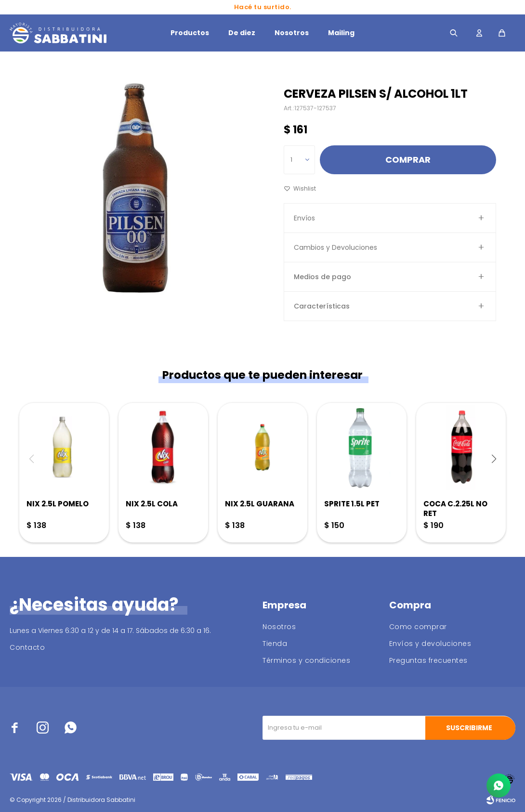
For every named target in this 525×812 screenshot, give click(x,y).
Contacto (27, 647)
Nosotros (292, 33)
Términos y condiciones (306, 660)
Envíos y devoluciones (430, 644)
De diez (242, 33)
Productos (190, 33)
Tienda (275, 644)
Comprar (408, 160)
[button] (494, 459)
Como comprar (418, 627)
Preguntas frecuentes (428, 660)
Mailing (341, 33)
